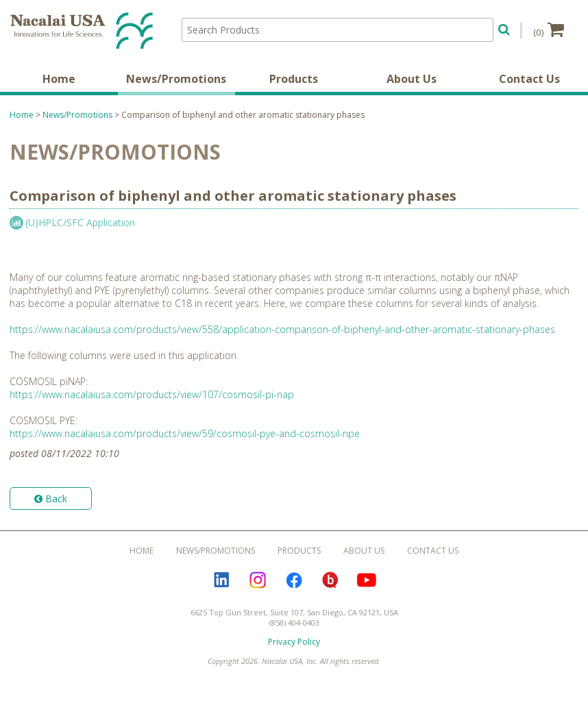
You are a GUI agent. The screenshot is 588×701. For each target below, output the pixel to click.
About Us (412, 79)
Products (294, 79)
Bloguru (330, 580)
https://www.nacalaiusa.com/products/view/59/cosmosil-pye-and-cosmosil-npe (185, 433)
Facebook (294, 580)
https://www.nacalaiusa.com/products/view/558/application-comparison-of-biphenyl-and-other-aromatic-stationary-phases (282, 329)
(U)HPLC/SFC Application (80, 222)
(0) (549, 29)
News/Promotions (176, 79)
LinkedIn (221, 580)
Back (51, 499)
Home (59, 79)
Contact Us (529, 79)
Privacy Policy (294, 642)
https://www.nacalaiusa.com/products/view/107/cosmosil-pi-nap (152, 394)
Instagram (258, 580)
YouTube (367, 580)
